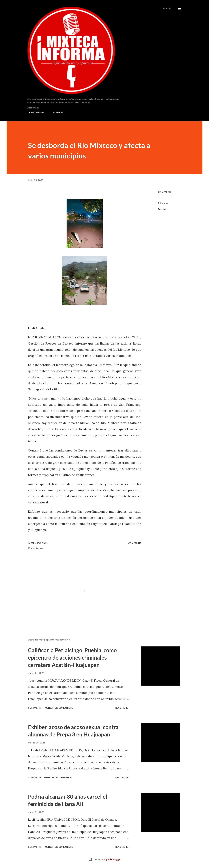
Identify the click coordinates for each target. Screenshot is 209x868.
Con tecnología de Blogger (105, 859)
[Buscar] (167, 9)
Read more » (122, 708)
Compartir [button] (165, 192)
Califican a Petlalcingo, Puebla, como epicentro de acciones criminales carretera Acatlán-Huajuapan (72, 657)
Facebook (56, 113)
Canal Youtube (35, 113)
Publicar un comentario (59, 708)
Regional (162, 209)
